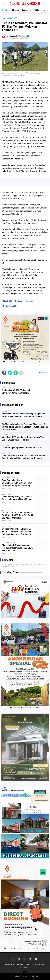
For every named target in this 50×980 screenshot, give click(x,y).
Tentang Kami (10, 964)
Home (4, 18)
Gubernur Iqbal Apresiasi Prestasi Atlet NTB (22, 448)
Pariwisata (26, 10)
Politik (36, 10)
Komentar (43, 373)
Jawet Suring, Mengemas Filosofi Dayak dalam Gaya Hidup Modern (17, 498)
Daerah (7, 510)
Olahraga (29, 301)
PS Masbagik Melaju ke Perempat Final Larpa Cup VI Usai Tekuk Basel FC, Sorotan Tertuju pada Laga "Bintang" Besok (25, 427)
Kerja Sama (24, 967)
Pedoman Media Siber (36, 964)
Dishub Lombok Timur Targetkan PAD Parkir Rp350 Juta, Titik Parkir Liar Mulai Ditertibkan (18, 515)
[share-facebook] (4, 373)
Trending (6, 10)
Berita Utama (9, 478)
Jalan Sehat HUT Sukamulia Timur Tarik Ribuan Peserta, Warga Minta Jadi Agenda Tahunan (23, 457)
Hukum (45, 10)
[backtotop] (25, 973)
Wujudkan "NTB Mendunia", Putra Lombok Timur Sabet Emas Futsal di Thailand (24, 439)
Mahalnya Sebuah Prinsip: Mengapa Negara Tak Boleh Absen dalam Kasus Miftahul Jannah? (24, 415)
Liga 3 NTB (8, 301)
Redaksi (20, 964)
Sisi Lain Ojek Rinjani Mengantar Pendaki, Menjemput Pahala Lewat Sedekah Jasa (18, 548)
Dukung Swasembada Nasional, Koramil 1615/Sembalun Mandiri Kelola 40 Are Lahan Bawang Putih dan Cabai (18, 532)
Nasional (19, 301)
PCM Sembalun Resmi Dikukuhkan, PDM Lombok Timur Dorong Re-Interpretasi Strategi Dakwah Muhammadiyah (17, 483)
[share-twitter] (10, 373)
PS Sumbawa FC (10, 306)
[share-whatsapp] (16, 373)
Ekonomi (16, 10)
